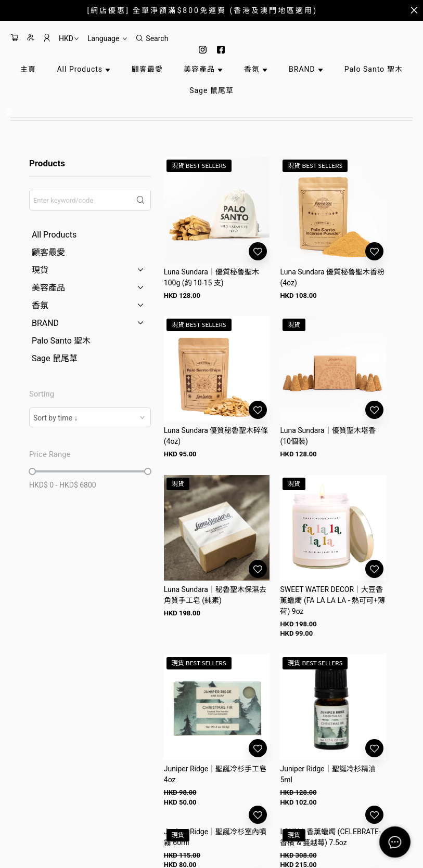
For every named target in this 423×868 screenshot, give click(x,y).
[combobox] (90, 417)
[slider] (32, 471)
